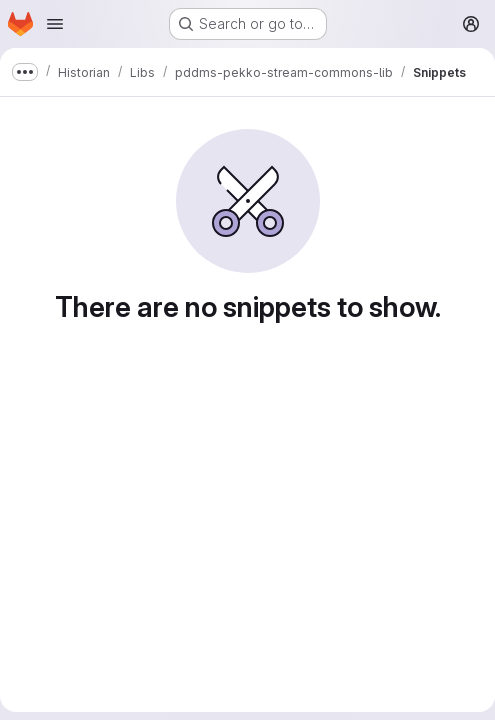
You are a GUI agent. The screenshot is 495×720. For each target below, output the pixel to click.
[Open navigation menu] (55, 24)
